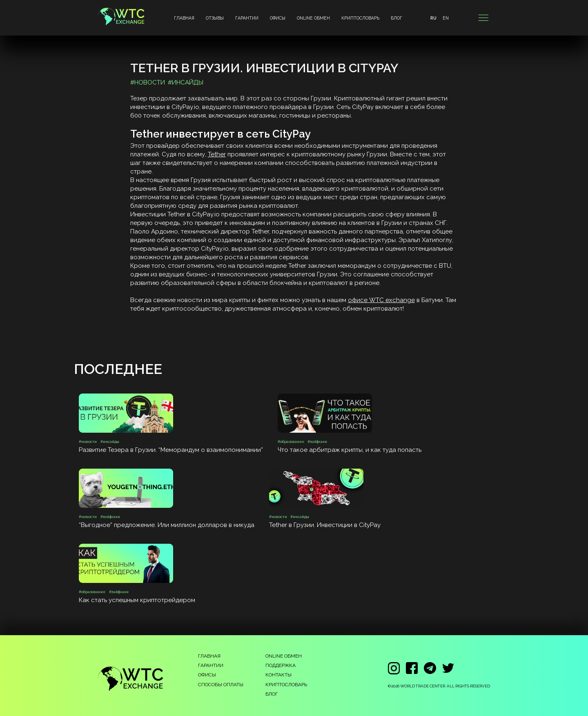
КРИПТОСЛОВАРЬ (360, 18)
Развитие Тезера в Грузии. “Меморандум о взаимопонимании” (171, 450)
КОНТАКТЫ (278, 675)
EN (446, 18)
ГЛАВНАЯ (184, 18)
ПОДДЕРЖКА (281, 665)
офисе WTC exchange (381, 300)
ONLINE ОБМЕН (313, 18)
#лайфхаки (317, 442)
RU (433, 18)
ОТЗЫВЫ (215, 18)
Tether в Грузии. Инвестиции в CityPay (325, 525)
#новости (148, 82)
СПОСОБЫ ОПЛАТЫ (221, 685)
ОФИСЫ (278, 18)
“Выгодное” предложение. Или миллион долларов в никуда (167, 525)
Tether (217, 154)
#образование (291, 442)
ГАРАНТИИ (247, 18)
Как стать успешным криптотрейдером (137, 600)
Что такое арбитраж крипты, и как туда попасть (350, 450)
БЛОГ (396, 18)
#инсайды (186, 82)
